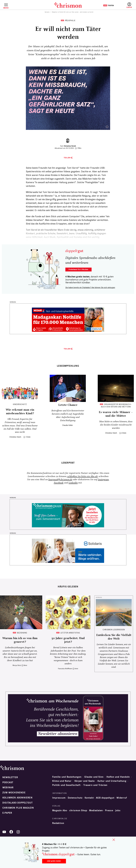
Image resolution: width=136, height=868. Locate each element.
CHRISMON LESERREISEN (114, 630)
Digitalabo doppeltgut (18, 803)
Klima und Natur (62, 781)
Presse (109, 810)
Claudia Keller (68, 425)
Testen (108, 5)
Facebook (59, 483)
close (114, 840)
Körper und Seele (85, 781)
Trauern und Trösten (95, 785)
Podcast (8, 782)
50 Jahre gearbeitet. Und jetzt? (68, 640)
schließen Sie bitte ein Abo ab (82, 476)
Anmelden (129, 5)
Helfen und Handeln (118, 777)
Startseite (47, 12)
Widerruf (122, 798)
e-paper (7, 813)
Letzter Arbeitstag (70, 633)
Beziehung (22, 633)
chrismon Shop (78, 810)
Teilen (67, 158)
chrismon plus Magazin (18, 808)
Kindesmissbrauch (35, 207)
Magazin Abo (60, 810)
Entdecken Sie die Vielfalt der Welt (114, 637)
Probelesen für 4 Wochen (78, 269)
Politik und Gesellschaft (66, 785)
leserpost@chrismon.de (60, 480)
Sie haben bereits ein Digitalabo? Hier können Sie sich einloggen (90, 287)
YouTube (4, 832)
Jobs (118, 810)
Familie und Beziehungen (67, 777)
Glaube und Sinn (94, 777)
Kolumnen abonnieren (17, 798)
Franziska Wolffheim (65, 669)
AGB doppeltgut (105, 798)
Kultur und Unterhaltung (112, 781)
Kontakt (89, 798)
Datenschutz (75, 798)
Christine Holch (70, 146)
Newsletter (10, 777)
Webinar (8, 788)
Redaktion (58, 823)
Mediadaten (96, 810)
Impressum (59, 798)
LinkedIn (73, 483)
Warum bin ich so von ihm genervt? (20, 640)
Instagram (103, 480)
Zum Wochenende (14, 793)
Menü (6, 8)
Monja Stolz (17, 665)
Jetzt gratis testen (54, 861)
